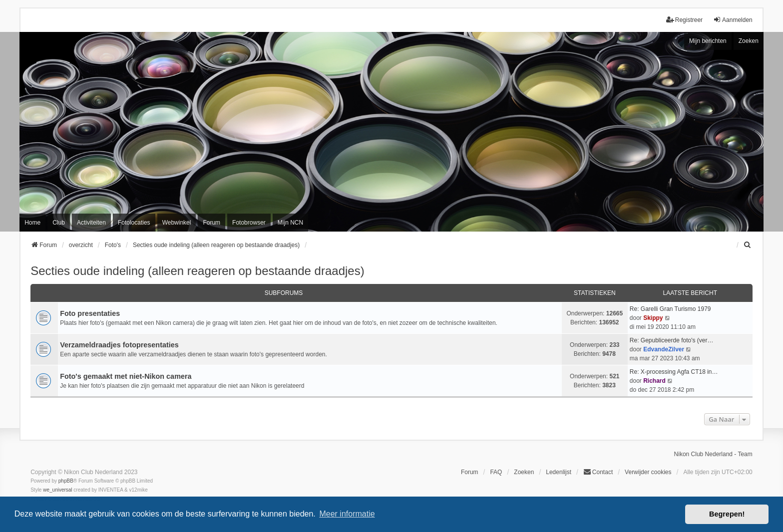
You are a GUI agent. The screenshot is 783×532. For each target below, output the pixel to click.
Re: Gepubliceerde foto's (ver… (672, 340)
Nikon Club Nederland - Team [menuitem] (713, 454)
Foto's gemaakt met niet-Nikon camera (126, 376)
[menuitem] (748, 245)
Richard (654, 381)
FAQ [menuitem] (496, 472)
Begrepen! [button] (727, 514)
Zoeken (749, 41)
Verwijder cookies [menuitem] (648, 472)
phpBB (66, 481)
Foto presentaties (90, 313)
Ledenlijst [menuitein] (559, 472)
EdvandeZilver (664, 349)
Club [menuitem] (59, 223)
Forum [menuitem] (211, 223)
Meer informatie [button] (347, 514)
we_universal (57, 490)
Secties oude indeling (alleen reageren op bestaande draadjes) (197, 271)
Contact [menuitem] (598, 472)
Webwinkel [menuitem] (177, 223)
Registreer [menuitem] (684, 20)
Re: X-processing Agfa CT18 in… (674, 372)
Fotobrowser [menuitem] (249, 223)
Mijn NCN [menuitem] (290, 223)
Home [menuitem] (32, 223)
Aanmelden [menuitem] (733, 20)
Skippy (653, 318)
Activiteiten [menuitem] (91, 223)
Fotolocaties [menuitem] (134, 223)
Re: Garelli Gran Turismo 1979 (670, 309)
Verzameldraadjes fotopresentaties (119, 345)
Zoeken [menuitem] (524, 472)
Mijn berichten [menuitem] (708, 41)
